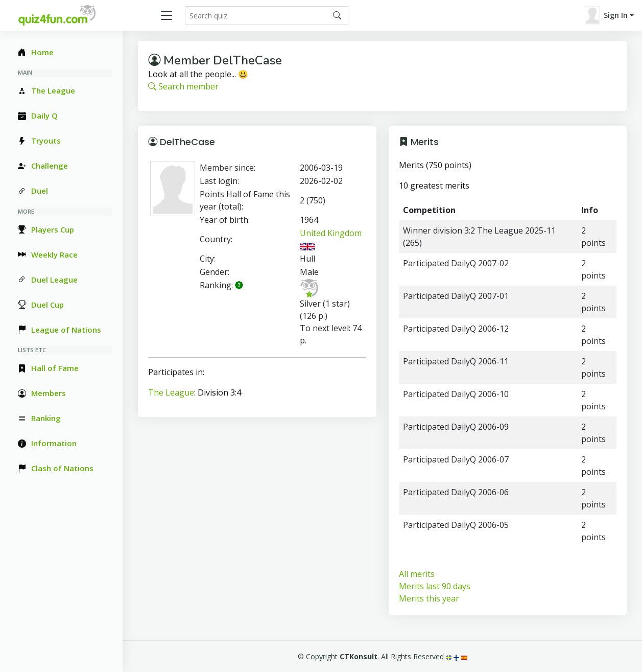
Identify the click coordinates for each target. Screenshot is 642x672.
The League (171, 392)
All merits (417, 574)
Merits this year (429, 598)
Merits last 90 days (435, 586)
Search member (183, 86)
